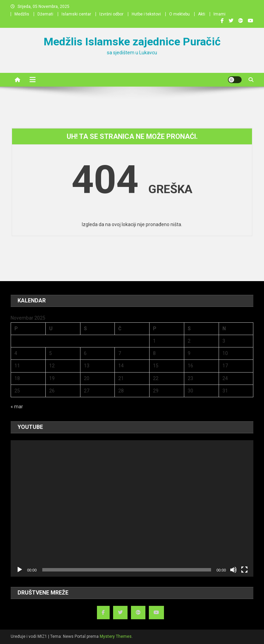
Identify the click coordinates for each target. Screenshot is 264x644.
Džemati (45, 14)
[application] (132, 508)
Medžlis (22, 14)
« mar (17, 407)
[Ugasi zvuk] (233, 570)
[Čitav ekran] (244, 570)
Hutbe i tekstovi (146, 14)
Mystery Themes (116, 636)
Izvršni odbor (111, 14)
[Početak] (20, 570)
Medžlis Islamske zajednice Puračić (132, 42)
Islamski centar (76, 14)
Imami (219, 14)
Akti (202, 14)
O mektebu (179, 14)
